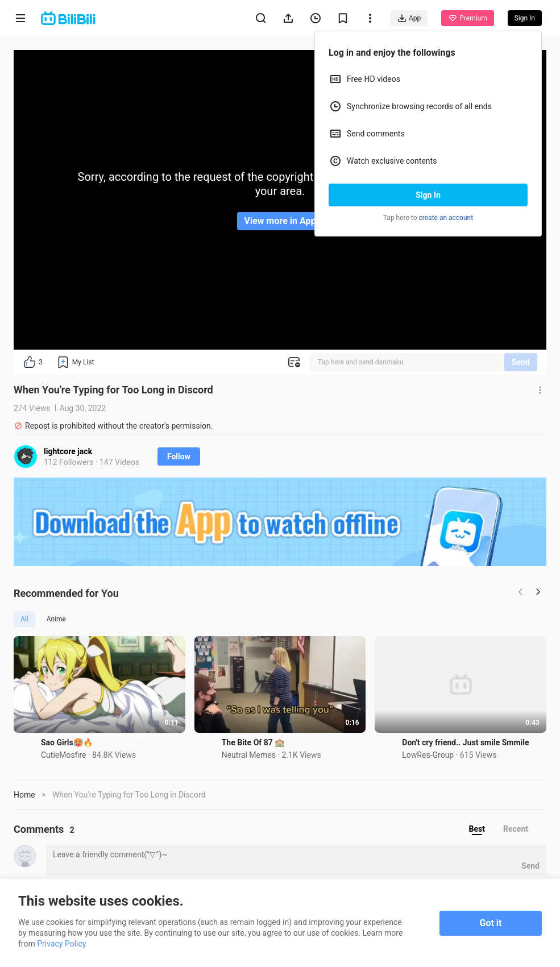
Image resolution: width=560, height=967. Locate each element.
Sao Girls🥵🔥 (67, 742)
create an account (446, 218)
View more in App (280, 221)
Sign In (428, 195)
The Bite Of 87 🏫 (253, 742)
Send (521, 362)
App (409, 18)
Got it (491, 923)
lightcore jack (68, 451)
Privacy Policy (61, 944)
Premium (467, 18)
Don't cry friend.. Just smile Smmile (465, 742)
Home (24, 795)
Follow (179, 456)
